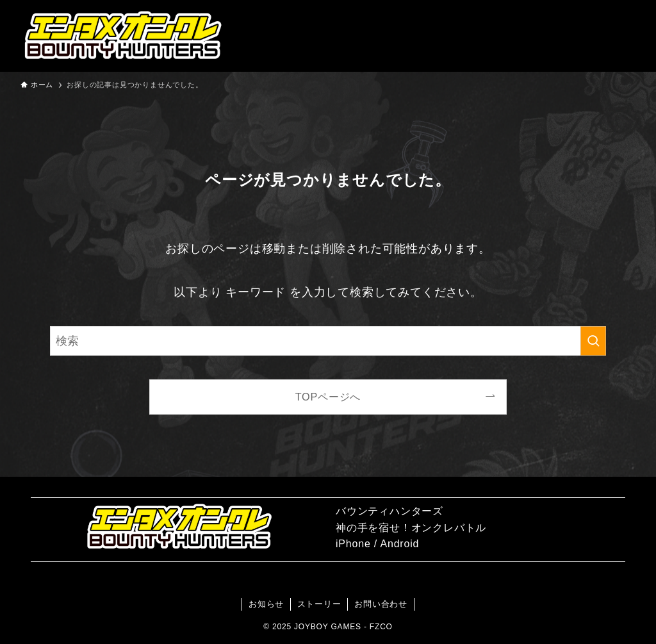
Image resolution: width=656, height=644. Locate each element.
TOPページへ (328, 397)
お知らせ (266, 604)
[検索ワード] (328, 341)
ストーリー (319, 604)
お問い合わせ (381, 604)
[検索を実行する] (593, 341)
